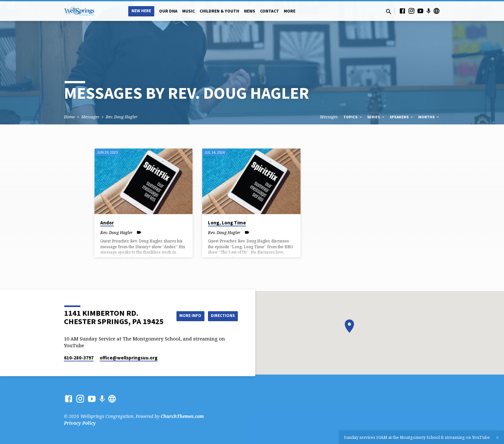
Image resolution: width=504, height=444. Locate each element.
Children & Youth (219, 11)
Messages (90, 117)
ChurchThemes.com (182, 416)
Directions (222, 322)
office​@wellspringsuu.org (129, 358)
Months (429, 117)
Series (376, 117)
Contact (270, 11)
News (250, 11)
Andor (107, 223)
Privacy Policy (80, 423)
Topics (353, 117)
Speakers (402, 117)
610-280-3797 (79, 358)
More (290, 11)
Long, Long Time (227, 223)
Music (189, 11)
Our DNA (168, 11)
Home (69, 117)
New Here (141, 11)
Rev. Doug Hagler (122, 117)
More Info (222, 309)
